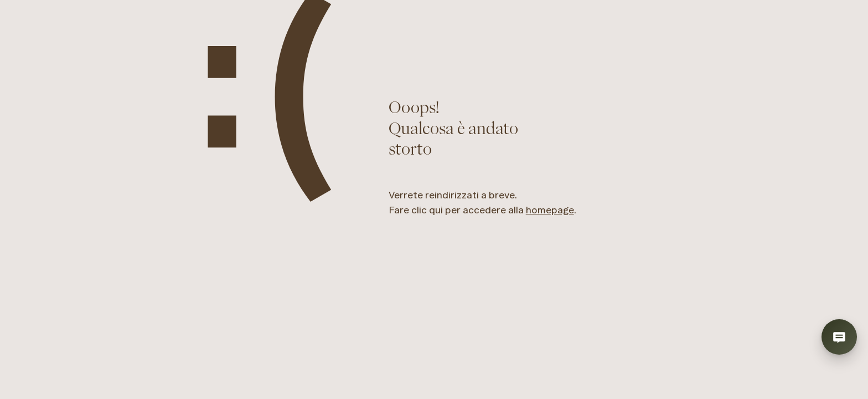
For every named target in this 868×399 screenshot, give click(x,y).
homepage (550, 210)
